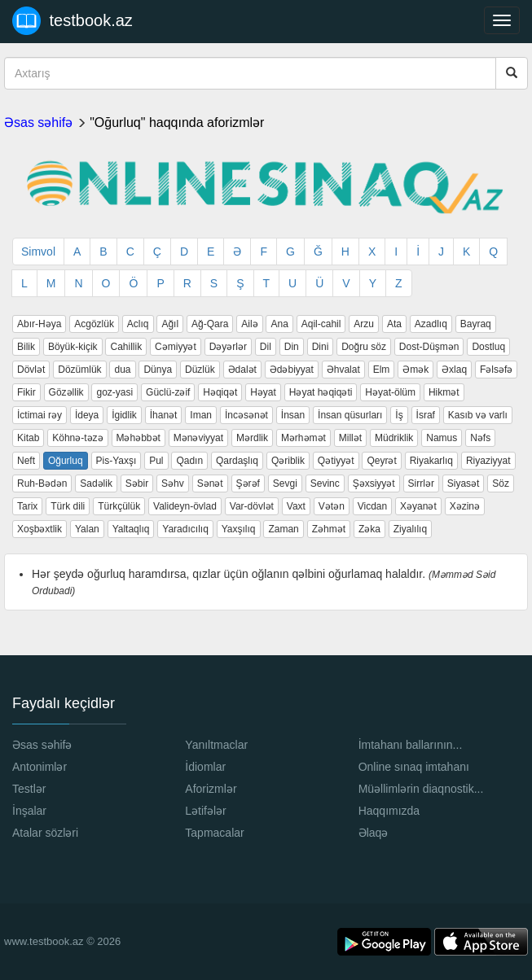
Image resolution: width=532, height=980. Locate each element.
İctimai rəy (40, 415)
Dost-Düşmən (429, 347)
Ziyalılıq (410, 529)
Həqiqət (220, 392)
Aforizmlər (211, 789)
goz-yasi (114, 392)
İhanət (164, 415)
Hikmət (444, 392)
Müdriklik (394, 438)
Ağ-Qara (210, 324)
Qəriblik (288, 461)
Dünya (158, 370)
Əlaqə (374, 833)
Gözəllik (66, 392)
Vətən (332, 506)
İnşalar (29, 811)
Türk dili (68, 506)
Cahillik (126, 347)
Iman (201, 415)
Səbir (137, 483)
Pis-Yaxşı (117, 461)
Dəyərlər (228, 347)
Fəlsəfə (496, 370)
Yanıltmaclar (216, 745)
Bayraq (476, 324)
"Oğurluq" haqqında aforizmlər (177, 122)
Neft (26, 461)
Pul (156, 461)
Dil (266, 347)
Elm (382, 370)
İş (399, 415)
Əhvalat (343, 370)
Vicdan (372, 506)
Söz (501, 483)
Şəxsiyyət (374, 483)
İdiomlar (205, 767)
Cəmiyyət (176, 347)
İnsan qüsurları (350, 415)
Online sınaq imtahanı (414, 767)
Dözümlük (79, 370)
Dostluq (488, 347)
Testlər (29, 789)
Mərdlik (252, 438)
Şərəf (248, 483)
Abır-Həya (39, 324)
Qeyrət (381, 461)
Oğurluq (66, 461)
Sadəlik (96, 483)
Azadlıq (431, 324)
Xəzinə (465, 506)
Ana (279, 324)
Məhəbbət (138, 438)
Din (292, 347)
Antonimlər (40, 767)
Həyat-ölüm (390, 392)
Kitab (28, 438)
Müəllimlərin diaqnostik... (421, 789)
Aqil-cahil (321, 324)
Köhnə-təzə (77, 438)
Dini (321, 347)
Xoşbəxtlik (40, 529)
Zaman (283, 529)
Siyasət (464, 483)
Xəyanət (418, 506)
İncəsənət (246, 415)
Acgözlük (94, 324)
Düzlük (200, 370)
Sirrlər (421, 483)
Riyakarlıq (431, 461)
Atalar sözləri (45, 833)
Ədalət (242, 370)
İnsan (293, 415)
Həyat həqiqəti (321, 392)
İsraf (426, 415)
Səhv (173, 483)
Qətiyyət (336, 461)
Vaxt (296, 506)
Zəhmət (329, 529)
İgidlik (124, 415)
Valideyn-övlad (185, 506)
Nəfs (480, 438)
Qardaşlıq (237, 461)
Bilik (26, 347)
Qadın (189, 461)
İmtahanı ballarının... (411, 745)
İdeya (87, 415)
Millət (350, 438)
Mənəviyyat (198, 438)
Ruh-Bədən (42, 483)
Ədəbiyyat (292, 370)
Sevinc (325, 483)
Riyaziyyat (488, 461)
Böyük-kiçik (73, 347)
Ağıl (170, 324)
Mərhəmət (303, 438)
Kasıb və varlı (478, 415)
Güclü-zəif (168, 392)
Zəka (369, 529)
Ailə (249, 324)
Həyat (263, 392)
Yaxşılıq (239, 529)
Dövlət (31, 370)
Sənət (210, 483)
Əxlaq (454, 370)
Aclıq (138, 324)
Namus (442, 438)
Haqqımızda (389, 811)
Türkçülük (119, 506)
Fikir (26, 392)
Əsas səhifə (38, 122)
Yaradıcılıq (185, 529)
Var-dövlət (252, 506)
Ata (394, 324)
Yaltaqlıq (131, 529)
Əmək (415, 370)
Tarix (27, 506)
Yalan (87, 529)
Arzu (364, 324)
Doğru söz (364, 347)
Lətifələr (205, 811)
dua (122, 370)
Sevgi (285, 483)
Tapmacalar (214, 833)
